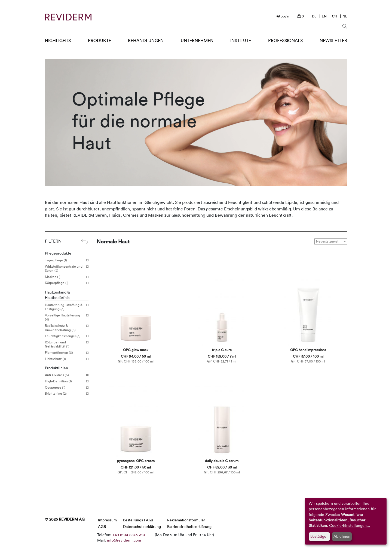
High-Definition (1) (65, 381)
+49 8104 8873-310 (129, 535)
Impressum (107, 520)
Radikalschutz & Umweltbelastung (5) (65, 328)
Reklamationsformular (186, 520)
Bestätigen (319, 536)
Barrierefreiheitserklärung (189, 526)
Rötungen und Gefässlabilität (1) (65, 344)
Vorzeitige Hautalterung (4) (65, 317)
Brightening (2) (65, 394)
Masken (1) (65, 277)
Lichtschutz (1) (65, 359)
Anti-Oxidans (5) (65, 375)
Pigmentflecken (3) (65, 353)
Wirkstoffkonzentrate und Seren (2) (65, 269)
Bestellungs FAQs (138, 520)
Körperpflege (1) (65, 283)
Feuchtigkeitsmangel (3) (65, 336)
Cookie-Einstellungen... (350, 525)
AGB (102, 526)
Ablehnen (342, 536)
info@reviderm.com (124, 540)
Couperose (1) (65, 388)
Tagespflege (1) (65, 260)
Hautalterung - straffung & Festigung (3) (65, 307)
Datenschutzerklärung (142, 526)
